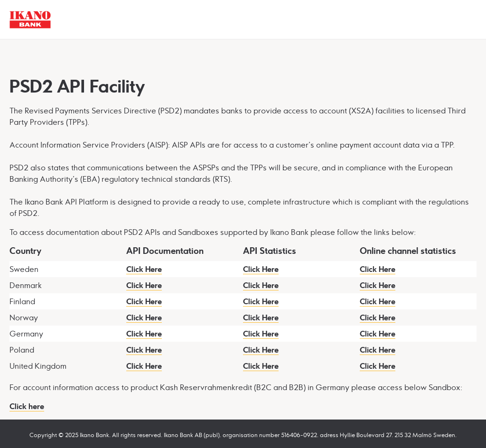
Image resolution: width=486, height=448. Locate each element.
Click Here (144, 269)
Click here (27, 406)
